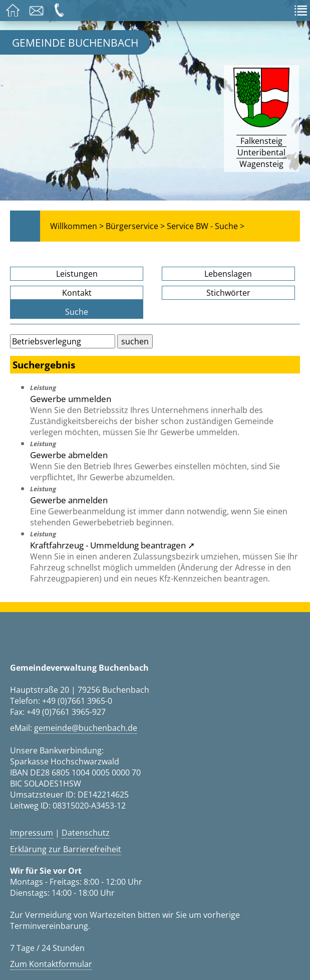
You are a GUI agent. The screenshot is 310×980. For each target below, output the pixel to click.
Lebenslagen (228, 274)
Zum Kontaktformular (51, 964)
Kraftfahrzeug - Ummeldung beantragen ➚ (112, 545)
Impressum (32, 833)
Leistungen (77, 274)
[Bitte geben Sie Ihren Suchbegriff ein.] (63, 341)
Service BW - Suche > (206, 226)
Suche (77, 312)
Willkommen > (77, 226)
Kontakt (77, 293)
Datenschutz (86, 833)
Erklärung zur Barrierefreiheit (66, 849)
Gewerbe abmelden (69, 455)
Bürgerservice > (135, 226)
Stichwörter (228, 293)
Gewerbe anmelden (69, 500)
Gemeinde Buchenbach (75, 42)
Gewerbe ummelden (71, 399)
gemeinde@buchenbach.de (86, 728)
